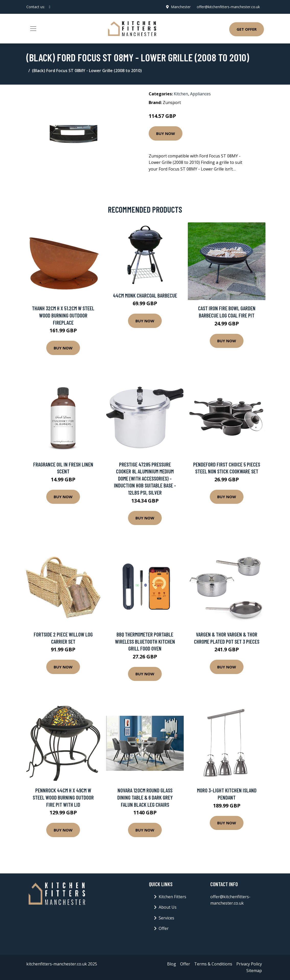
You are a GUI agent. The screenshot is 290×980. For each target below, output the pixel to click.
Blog (172, 964)
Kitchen (181, 94)
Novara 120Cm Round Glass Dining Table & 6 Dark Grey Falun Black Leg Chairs (145, 797)
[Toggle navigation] (33, 29)
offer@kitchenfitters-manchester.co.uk (228, 7)
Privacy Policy (249, 964)
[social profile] (50, 7)
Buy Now (166, 133)
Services (166, 918)
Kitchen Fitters (172, 897)
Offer (164, 928)
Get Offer (247, 29)
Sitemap (254, 971)
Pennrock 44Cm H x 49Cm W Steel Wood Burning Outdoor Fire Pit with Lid (63, 797)
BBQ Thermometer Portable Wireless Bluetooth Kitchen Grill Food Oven (145, 641)
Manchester (181, 7)
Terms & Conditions (213, 964)
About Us (168, 907)
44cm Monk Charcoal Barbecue (145, 295)
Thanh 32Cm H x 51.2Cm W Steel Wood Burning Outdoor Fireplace (63, 315)
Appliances (200, 94)
